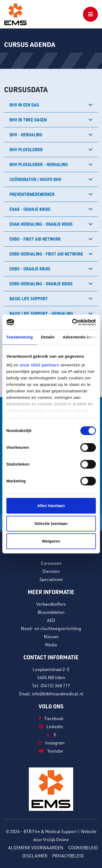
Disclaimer (35, 856)
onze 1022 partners (39, 365)
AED (51, 620)
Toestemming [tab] (20, 337)
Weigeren (51, 541)
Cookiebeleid (83, 848)
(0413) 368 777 (55, 686)
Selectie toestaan (51, 523)
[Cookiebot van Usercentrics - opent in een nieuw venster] (73, 322)
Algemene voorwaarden (36, 848)
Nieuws (51, 637)
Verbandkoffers (51, 604)
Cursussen (51, 563)
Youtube (51, 751)
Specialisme (51, 579)
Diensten (51, 571)
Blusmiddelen (51, 612)
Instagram (51, 743)
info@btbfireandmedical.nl (58, 694)
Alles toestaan (51, 506)
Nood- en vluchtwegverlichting (51, 628)
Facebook (51, 718)
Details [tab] (48, 337)
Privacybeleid (68, 856)
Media (51, 645)
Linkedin (51, 727)
